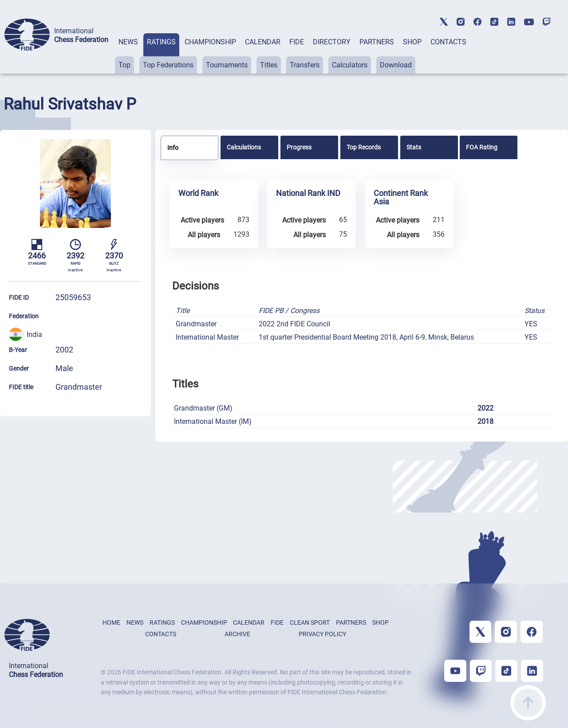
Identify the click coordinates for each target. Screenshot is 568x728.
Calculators (350, 65)
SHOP (412, 42)
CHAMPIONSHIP (210, 42)
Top (124, 65)
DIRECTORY (332, 42)
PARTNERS (377, 42)
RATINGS (161, 42)
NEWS (128, 42)
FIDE (297, 42)
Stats (414, 147)
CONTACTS (448, 42)
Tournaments (227, 65)
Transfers (305, 65)
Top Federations (168, 65)
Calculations (244, 147)
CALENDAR (263, 42)
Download (396, 65)
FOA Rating (482, 147)
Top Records (364, 147)
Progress (299, 147)
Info (173, 148)
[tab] (128, 53)
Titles (269, 65)
